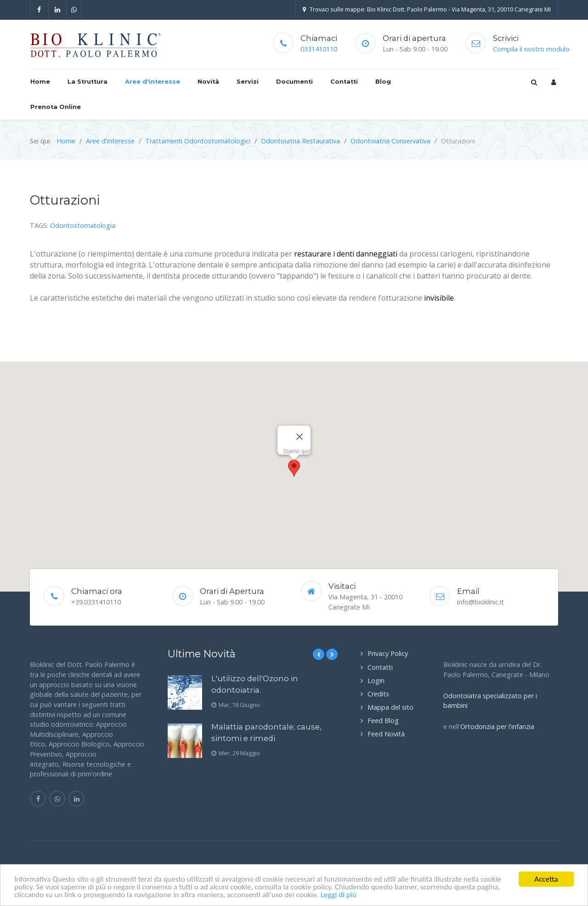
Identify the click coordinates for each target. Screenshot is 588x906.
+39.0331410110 (96, 602)
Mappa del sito (390, 707)
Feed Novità (386, 734)
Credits (378, 694)
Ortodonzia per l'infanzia (497, 727)
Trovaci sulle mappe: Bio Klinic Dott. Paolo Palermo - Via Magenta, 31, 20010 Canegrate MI (427, 9)
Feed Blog (383, 721)
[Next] (332, 654)
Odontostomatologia (83, 225)
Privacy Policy (388, 653)
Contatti (380, 667)
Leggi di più (339, 895)
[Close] (300, 437)
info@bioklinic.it (481, 602)
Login (376, 681)
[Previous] (319, 654)
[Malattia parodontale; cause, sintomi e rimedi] (185, 741)
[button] (294, 468)
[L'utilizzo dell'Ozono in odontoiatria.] (185, 692)
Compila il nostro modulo (531, 49)
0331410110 (319, 49)
